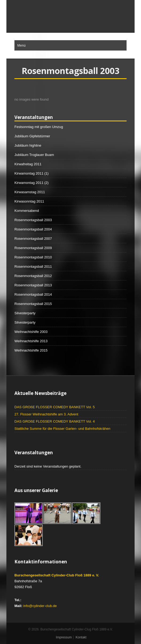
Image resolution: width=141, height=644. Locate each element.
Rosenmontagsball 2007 (33, 239)
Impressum (64, 637)
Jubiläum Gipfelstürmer (32, 136)
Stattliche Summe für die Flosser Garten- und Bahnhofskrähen (62, 429)
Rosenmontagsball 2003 (33, 220)
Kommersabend (27, 211)
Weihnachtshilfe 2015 (31, 350)
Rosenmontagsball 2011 (33, 267)
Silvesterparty (25, 313)
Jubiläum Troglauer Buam (34, 155)
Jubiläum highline (28, 145)
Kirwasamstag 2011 (30, 192)
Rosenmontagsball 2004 (33, 229)
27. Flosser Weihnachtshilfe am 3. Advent (46, 414)
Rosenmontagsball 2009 (33, 248)
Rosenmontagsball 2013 (33, 285)
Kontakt (81, 637)
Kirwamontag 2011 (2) (32, 183)
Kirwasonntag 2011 (29, 201)
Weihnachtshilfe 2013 (31, 341)
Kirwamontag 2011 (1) (32, 173)
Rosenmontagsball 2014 (33, 294)
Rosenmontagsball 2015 (33, 304)
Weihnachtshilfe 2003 (31, 332)
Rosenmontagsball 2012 (33, 276)
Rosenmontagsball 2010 (33, 257)
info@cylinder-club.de (40, 606)
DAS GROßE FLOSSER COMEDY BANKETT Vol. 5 (55, 407)
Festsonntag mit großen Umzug (39, 127)
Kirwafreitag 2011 (28, 164)
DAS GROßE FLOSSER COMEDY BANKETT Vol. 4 (55, 421)
